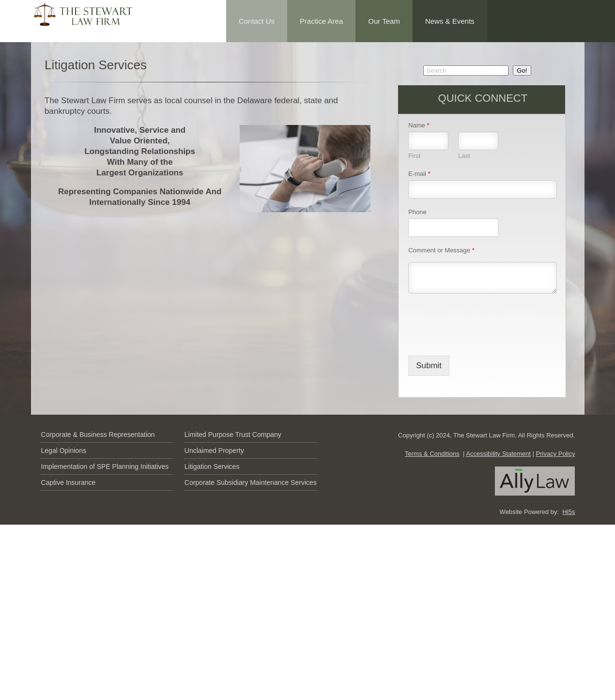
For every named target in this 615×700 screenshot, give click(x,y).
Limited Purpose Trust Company (233, 435)
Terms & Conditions (432, 454)
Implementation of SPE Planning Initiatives (105, 467)
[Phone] (453, 228)
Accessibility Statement (498, 454)
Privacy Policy (556, 454)
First (414, 156)
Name (419, 125)
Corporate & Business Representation (98, 435)
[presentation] (482, 340)
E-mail (419, 174)
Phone (417, 212)
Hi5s (569, 512)
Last (464, 156)
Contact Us (257, 21)
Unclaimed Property (214, 451)
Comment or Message (441, 250)
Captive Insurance (69, 482)
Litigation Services (212, 467)
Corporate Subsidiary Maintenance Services (251, 482)
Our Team (384, 21)
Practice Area (321, 21)
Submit (429, 366)
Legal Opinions (64, 451)
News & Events (450, 21)
